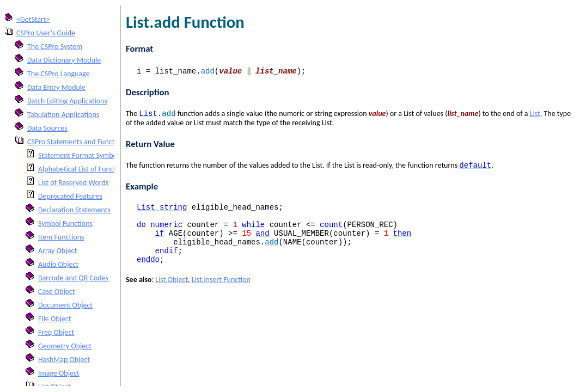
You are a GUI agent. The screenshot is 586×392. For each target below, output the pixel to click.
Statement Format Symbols (80, 155)
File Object (55, 319)
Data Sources (47, 128)
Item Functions (61, 237)
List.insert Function (221, 293)
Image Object (59, 373)
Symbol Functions (65, 223)
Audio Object (58, 264)
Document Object (65, 305)
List (535, 115)
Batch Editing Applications (67, 101)
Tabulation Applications (63, 115)
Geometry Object (65, 346)
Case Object (56, 292)
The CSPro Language (59, 74)
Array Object (57, 251)
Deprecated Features (70, 196)
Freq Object (56, 332)
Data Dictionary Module (64, 60)
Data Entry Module (56, 87)
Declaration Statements (74, 210)
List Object (172, 293)
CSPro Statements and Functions (77, 142)
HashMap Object (64, 360)
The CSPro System (55, 47)
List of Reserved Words (73, 183)
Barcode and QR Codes (73, 278)
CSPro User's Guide (46, 33)
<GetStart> (33, 19)
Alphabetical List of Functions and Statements (108, 169)
